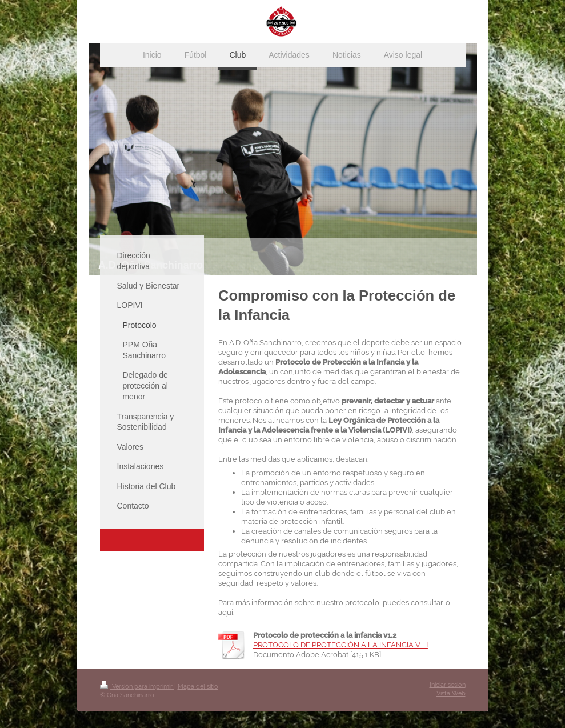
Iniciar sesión (448, 685)
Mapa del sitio (198, 687)
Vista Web (451, 693)
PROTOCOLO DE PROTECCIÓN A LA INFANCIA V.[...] (340, 645)
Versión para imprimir (137, 687)
